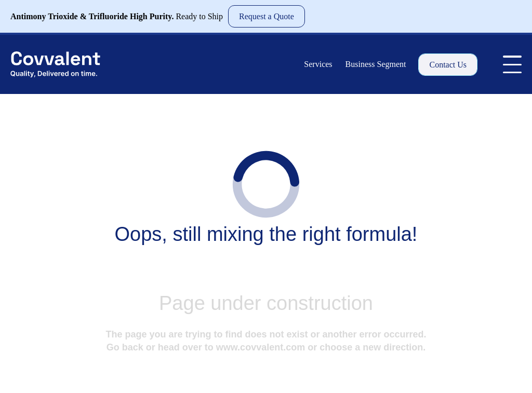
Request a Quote (267, 16)
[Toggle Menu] (512, 64)
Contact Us (448, 65)
